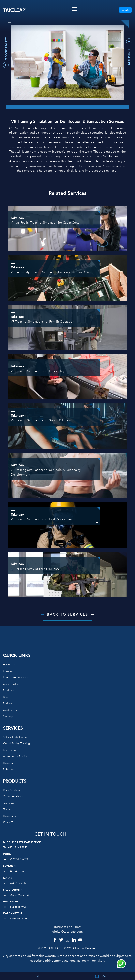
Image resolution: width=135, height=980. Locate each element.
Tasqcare (8, 803)
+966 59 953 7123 (18, 895)
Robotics (8, 770)
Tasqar (7, 809)
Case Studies (11, 684)
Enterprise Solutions (15, 677)
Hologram (9, 763)
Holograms (10, 816)
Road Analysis (11, 790)
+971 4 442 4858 (18, 847)
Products (8, 690)
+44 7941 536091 (18, 871)
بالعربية (125, 10)
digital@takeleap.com (68, 932)
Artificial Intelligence (16, 737)
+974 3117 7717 (17, 883)
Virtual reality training (16, 743)
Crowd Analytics (13, 796)
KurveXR (8, 822)
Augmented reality (15, 756)
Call (34, 976)
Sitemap (8, 717)
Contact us (10, 710)
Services (8, 671)
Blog (6, 697)
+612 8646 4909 (17, 907)
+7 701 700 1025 (18, 919)
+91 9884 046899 (18, 859)
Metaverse (9, 750)
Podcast (8, 703)
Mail (101, 976)
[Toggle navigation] (74, 9)
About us (9, 664)
